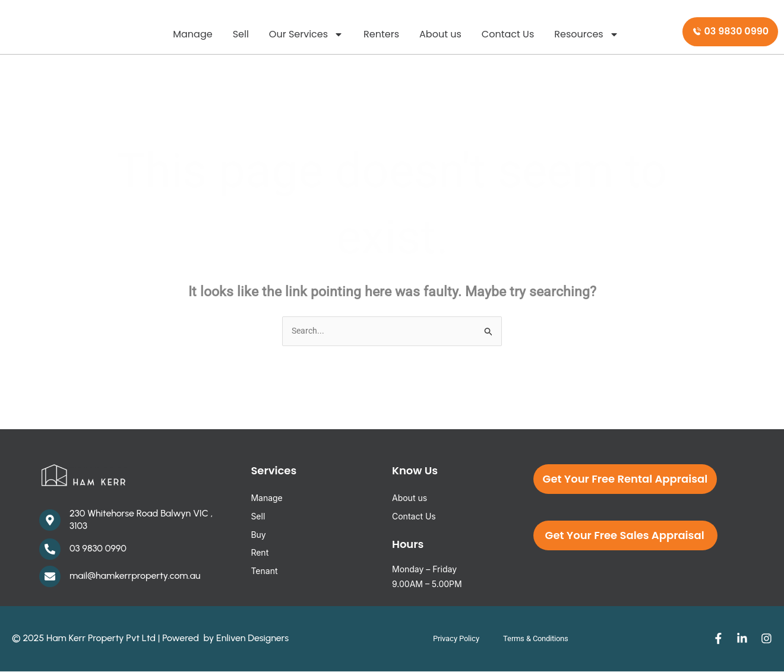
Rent (260, 554)
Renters (381, 34)
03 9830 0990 (98, 549)
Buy (258, 535)
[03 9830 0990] (50, 550)
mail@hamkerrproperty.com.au (135, 576)
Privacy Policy (449, 639)
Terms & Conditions (539, 639)
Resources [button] (586, 34)
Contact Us (508, 34)
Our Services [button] (306, 34)
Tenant (264, 571)
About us (440, 34)
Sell (241, 34)
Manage (192, 34)
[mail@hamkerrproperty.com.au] (50, 577)
